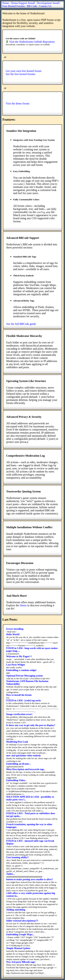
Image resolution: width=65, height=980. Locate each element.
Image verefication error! (19, 714)
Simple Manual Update (18, 948)
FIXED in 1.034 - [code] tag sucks (24, 701)
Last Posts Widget (16, 665)
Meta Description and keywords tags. (25, 769)
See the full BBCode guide (21, 324)
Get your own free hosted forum (24, 71)
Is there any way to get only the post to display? (31, 725)
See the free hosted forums (21, 74)
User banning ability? (17, 857)
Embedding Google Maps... (20, 934)
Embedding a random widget (21, 670)
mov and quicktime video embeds (23, 756)
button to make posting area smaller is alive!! (30, 879)
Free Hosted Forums (14, 6)
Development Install (48, 3)
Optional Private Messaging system (24, 676)
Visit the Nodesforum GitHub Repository (30, 42)
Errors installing (15, 629)
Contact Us (45, 6)
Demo (23, 605)
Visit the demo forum (18, 103)
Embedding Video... (16, 780)
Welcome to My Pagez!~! (19, 656)
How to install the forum (19, 695)
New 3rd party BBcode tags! (21, 962)
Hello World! (13, 634)
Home (6, 3)
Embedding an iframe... (18, 764)
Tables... (10, 874)
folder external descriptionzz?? (22, 921)
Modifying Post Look (17, 742)
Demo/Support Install (23, 3)
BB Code (32, 6)
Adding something (16, 910)
